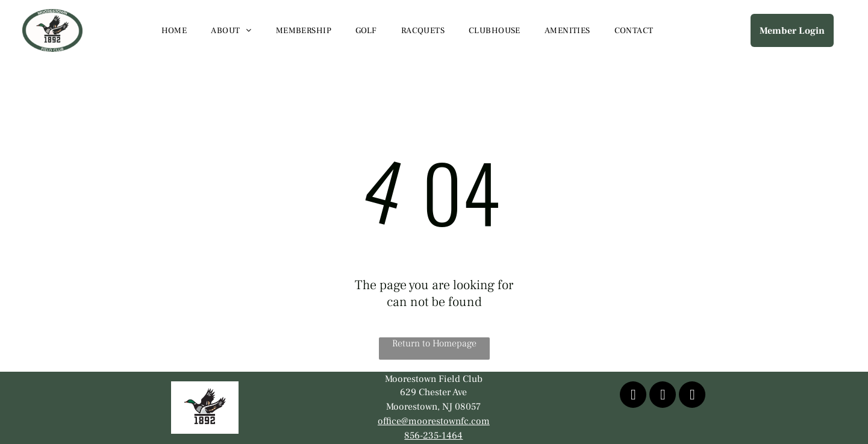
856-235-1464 (433, 436)
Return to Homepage (434, 343)
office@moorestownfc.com (434, 421)
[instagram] (692, 396)
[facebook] (633, 396)
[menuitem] (174, 31)
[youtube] (663, 396)
